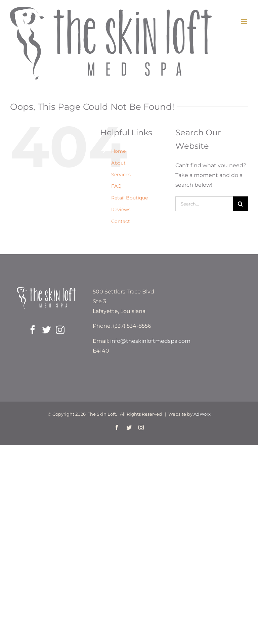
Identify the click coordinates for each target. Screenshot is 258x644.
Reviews (121, 210)
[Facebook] (33, 330)
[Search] (241, 204)
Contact (121, 221)
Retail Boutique (130, 198)
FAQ (116, 186)
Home (118, 151)
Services (121, 175)
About (118, 163)
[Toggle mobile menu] (244, 21)
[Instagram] (60, 330)
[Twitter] (46, 330)
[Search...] (204, 204)
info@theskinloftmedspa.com (150, 341)
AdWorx (202, 414)
